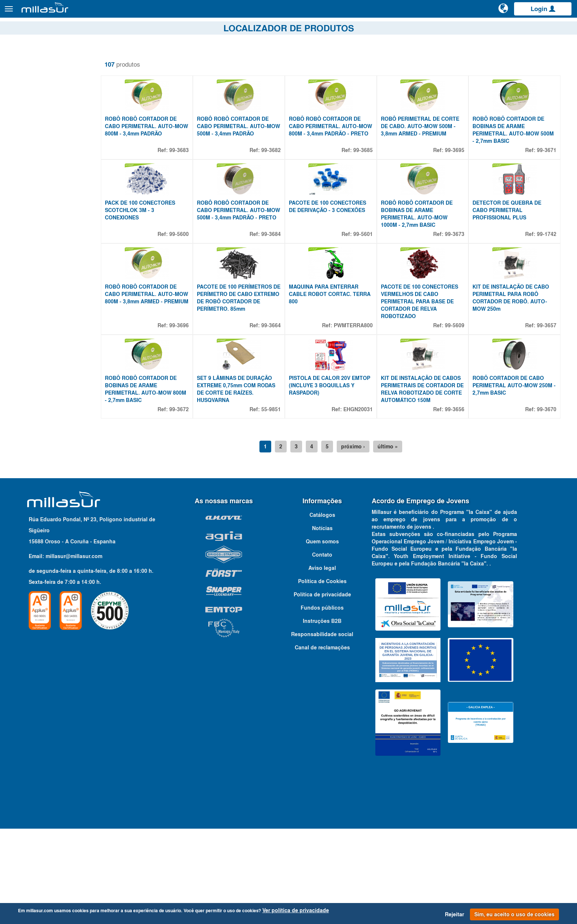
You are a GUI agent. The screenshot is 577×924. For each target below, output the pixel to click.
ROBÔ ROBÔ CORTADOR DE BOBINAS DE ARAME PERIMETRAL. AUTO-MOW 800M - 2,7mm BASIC (158, 484)
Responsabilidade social (322, 730)
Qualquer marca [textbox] (33, 461)
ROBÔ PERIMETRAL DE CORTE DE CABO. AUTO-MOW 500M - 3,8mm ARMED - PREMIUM (427, 150)
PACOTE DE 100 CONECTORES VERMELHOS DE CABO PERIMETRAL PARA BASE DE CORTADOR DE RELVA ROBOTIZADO (426, 373)
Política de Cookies (322, 677)
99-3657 (547, 397)
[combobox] (59, 461)
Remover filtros (31, 59)
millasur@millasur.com (74, 652)
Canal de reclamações (322, 743)
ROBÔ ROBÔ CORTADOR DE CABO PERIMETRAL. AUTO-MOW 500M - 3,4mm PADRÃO (247, 150)
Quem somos (322, 637)
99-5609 (458, 397)
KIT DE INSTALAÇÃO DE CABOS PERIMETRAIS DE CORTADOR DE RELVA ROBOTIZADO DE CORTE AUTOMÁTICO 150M (428, 484)
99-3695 (458, 174)
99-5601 (370, 282)
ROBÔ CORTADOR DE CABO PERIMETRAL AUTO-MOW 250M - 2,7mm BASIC (516, 481)
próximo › (362, 542)
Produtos (89, 12)
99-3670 (547, 505)
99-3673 (458, 282)
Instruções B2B (322, 716)
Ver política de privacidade (296, 910)
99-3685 (370, 174)
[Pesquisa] (476, 13)
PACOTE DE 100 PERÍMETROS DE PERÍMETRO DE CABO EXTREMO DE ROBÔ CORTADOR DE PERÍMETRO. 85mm (248, 373)
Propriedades (35, 140)
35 (26, 163)
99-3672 (193, 505)
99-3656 (458, 505)
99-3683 (193, 174)
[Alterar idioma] (504, 12)
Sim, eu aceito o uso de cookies (514, 914)
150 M (31, 207)
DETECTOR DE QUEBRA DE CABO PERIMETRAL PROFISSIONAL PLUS (511, 258)
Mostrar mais (30, 214)
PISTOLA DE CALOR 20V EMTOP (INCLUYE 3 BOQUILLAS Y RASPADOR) (333, 481)
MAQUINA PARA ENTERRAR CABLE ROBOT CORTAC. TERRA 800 (334, 366)
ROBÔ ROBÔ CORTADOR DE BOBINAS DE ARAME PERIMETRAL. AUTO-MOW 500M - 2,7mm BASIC (512, 154)
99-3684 (282, 282)
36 (26, 172)
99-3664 (282, 397)
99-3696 (193, 397)
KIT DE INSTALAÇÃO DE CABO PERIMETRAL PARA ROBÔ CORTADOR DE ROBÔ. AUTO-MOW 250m (514, 369)
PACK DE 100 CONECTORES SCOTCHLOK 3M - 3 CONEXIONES (158, 258)
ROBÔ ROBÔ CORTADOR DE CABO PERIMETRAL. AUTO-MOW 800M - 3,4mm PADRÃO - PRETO (337, 154)
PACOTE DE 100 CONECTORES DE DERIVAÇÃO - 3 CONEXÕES (338, 254)
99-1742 (547, 282)
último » (397, 542)
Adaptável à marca (45, 448)
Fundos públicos (322, 703)
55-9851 (282, 505)
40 (26, 189)
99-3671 (547, 174)
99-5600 (193, 282)
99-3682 (282, 174)
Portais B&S (498, 29)
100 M (31, 198)
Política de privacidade (322, 690)
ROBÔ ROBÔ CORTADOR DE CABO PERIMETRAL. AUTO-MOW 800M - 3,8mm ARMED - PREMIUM (159, 369)
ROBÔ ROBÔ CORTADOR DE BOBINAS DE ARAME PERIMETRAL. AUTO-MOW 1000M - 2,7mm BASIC (424, 261)
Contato (563, 29)
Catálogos (533, 29)
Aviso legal (322, 663)
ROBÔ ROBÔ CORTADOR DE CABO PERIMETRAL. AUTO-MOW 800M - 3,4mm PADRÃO (158, 150)
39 (26, 180)
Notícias (322, 624)
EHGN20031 (365, 505)
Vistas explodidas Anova (444, 29)
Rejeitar (454, 914)
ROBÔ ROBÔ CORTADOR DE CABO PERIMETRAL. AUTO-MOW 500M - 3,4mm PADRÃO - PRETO (248, 261)
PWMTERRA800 (360, 397)
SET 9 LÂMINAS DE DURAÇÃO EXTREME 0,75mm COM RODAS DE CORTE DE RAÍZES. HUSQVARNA (250, 484)
